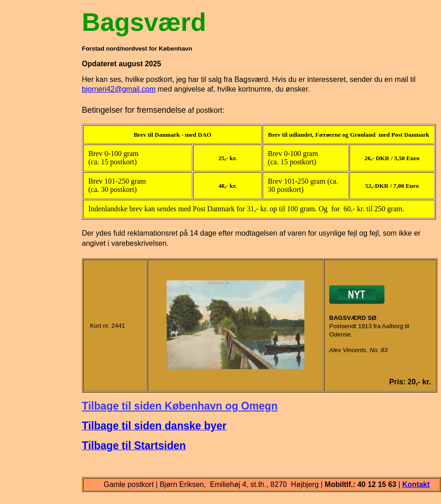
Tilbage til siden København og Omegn (180, 406)
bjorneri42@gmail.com (119, 89)
